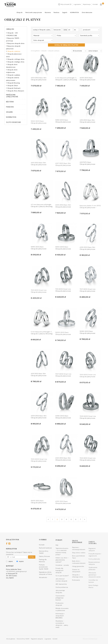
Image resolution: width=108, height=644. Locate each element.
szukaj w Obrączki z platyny (66, 45)
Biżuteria (48, 12)
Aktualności (43, 585)
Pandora (56, 12)
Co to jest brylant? (62, 585)
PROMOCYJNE (12, 35)
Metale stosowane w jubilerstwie (62, 619)
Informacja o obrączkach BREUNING (60, 625)
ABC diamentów (61, 594)
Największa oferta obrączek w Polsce (46, 580)
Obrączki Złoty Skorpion (15, 91)
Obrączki (19, 12)
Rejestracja (87, 4)
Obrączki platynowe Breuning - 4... (39, 81)
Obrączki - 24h (12, 33)
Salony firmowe (44, 564)
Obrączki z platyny (13, 51)
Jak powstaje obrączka (60, 601)
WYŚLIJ (32, 562)
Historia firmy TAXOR (44, 559)
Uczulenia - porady (62, 575)
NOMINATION (74, 12)
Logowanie (77, 4)
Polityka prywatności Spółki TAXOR (44, 574)
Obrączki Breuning (13, 83)
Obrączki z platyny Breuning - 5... (42, 344)
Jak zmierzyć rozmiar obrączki (61, 589)
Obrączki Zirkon (12, 86)
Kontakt (95, 4)
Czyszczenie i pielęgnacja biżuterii (60, 607)
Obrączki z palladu (13, 75)
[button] (91, 30)
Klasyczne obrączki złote (15, 43)
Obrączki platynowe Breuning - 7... (63, 297)
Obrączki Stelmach (13, 88)
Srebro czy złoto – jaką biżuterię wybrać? (62, 569)
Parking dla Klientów (43, 568)
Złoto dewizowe (87, 12)
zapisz (9, 566)
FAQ (57, 555)
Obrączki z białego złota (15, 62)
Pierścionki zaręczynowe (34, 12)
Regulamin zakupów (37, 639)
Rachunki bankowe (45, 555)
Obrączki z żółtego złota (15, 59)
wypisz (20, 566)
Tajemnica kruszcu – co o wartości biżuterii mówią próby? (62, 561)
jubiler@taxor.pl (21, 576)
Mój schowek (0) (65, 4)
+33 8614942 (11, 576)
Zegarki (65, 12)
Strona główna (35, 51)
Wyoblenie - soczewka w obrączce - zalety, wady (62, 634)
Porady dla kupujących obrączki (59, 580)
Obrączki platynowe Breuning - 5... (63, 128)
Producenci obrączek (59, 614)
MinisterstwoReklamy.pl (90, 639)
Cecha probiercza (62, 597)
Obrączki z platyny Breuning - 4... (66, 81)
